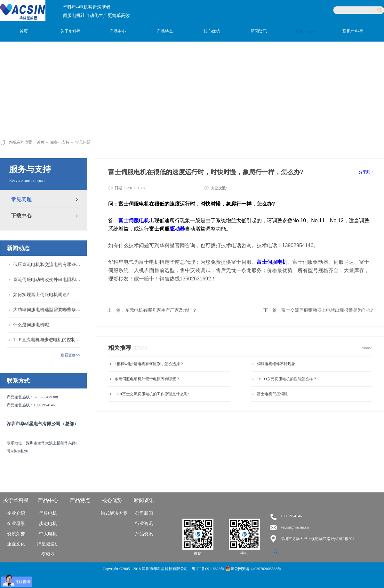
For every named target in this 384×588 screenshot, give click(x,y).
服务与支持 (60, 142)
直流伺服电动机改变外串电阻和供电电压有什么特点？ (48, 280)
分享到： (366, 172)
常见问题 (83, 142)
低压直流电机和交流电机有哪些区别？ (48, 265)
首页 (24, 31)
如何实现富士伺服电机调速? (41, 295)
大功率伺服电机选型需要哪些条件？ (48, 310)
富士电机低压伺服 (272, 394)
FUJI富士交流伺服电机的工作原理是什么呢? (152, 394)
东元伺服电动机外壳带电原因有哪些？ (147, 379)
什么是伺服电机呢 (31, 325)
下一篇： (318, 310)
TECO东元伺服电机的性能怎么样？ (287, 379)
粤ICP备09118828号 (208, 569)
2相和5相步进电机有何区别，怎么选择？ (149, 364)
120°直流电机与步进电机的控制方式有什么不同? (48, 340)
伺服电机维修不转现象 (276, 364)
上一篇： (152, 310)
